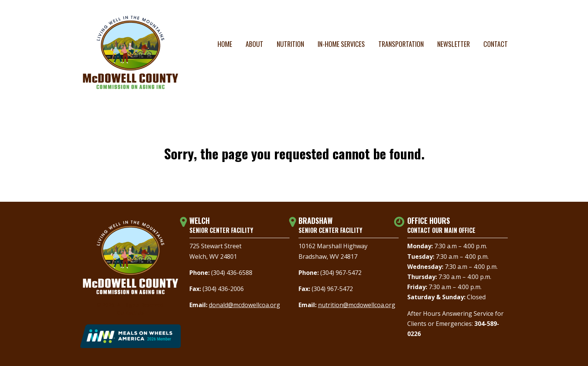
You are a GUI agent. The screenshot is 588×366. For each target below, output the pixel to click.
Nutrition (290, 44)
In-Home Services (341, 44)
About (254, 44)
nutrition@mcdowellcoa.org (357, 305)
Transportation (401, 44)
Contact (496, 44)
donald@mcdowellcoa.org (244, 305)
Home (225, 44)
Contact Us (130, 313)
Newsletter (454, 44)
